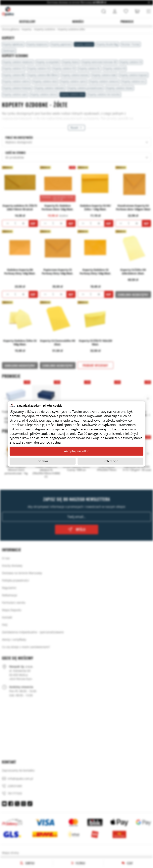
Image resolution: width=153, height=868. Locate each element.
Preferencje (110, 461)
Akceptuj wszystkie (77, 451)
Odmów (43, 461)
